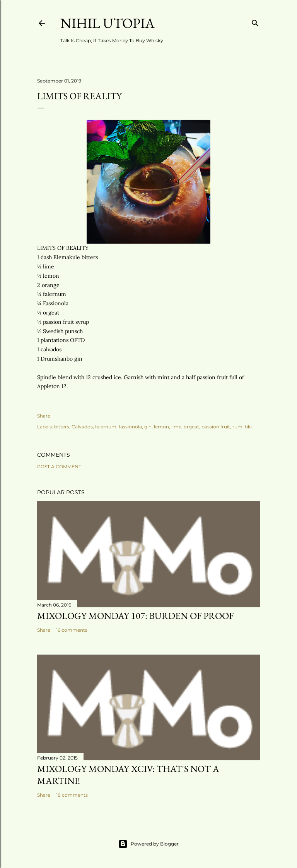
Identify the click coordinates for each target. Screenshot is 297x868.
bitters (62, 427)
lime (176, 427)
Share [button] (44, 416)
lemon (161, 427)
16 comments (72, 630)
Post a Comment (59, 467)
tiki (248, 427)
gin (148, 427)
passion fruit (216, 427)
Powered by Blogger (148, 844)
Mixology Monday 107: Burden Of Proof (135, 616)
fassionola (130, 427)
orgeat (191, 427)
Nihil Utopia (108, 23)
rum (237, 427)
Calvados (82, 427)
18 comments (72, 795)
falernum (106, 427)
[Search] (255, 21)
